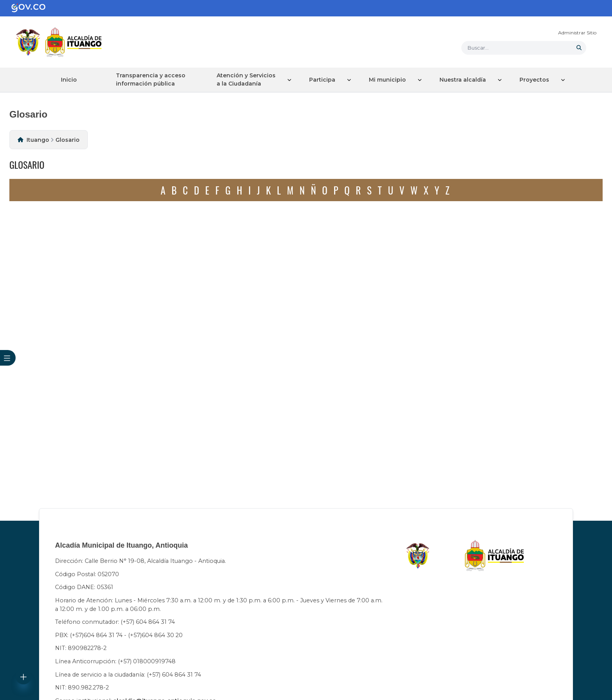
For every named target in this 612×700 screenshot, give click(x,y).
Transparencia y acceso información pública (151, 79)
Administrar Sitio (577, 33)
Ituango (38, 140)
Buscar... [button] (478, 48)
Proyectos (534, 80)
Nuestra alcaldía (463, 80)
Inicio (69, 80)
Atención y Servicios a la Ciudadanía (246, 79)
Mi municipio (387, 80)
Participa (322, 80)
